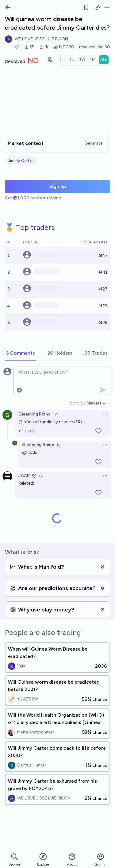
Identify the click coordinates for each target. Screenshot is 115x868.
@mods (30, 452)
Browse (14, 860)
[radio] (62, 60)
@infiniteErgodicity (38, 422)
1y (55, 414)
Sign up (58, 186)
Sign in (101, 860)
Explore (43, 859)
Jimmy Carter (21, 161)
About (72, 860)
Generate (94, 143)
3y (40, 476)
